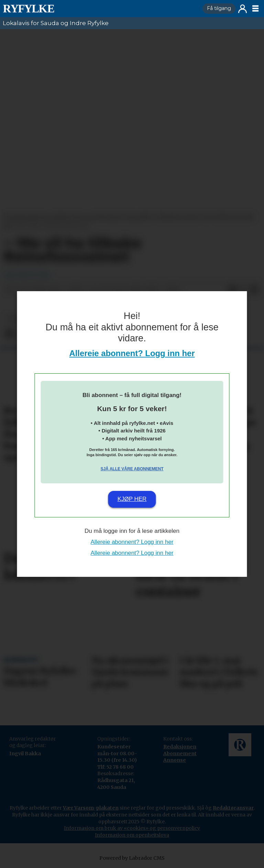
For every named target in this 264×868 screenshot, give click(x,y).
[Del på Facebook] (232, 290)
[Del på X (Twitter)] (243, 290)
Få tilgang (219, 8)
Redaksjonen (180, 747)
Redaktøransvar (233, 808)
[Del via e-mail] (254, 290)
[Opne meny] (255, 9)
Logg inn (243, 9)
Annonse (175, 760)
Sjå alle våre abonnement (132, 469)
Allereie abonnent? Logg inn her (132, 353)
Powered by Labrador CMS (132, 858)
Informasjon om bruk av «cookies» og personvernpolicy (132, 828)
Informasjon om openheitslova (132, 835)
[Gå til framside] (29, 9)
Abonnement (180, 754)
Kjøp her (132, 499)
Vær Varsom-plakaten (91, 808)
